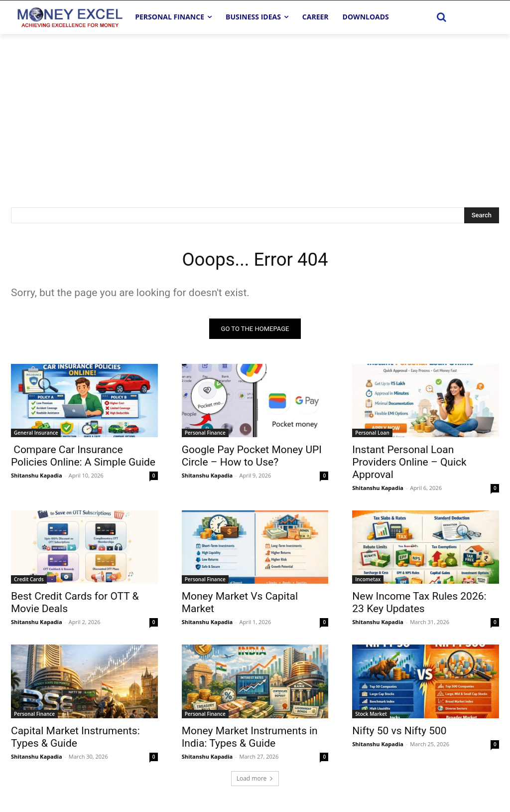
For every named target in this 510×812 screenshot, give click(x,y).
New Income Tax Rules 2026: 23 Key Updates (419, 605)
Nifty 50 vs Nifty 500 (399, 733)
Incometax (368, 582)
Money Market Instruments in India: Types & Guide (250, 739)
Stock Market (371, 716)
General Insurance (36, 435)
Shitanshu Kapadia (37, 478)
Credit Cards (29, 582)
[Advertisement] (255, 109)
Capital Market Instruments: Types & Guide (75, 739)
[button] (442, 17)
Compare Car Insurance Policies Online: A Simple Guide (83, 458)
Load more (255, 780)
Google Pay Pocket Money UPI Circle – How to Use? (252, 458)
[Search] (482, 215)
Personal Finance (205, 435)
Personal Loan (372, 435)
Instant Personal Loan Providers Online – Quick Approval (409, 465)
